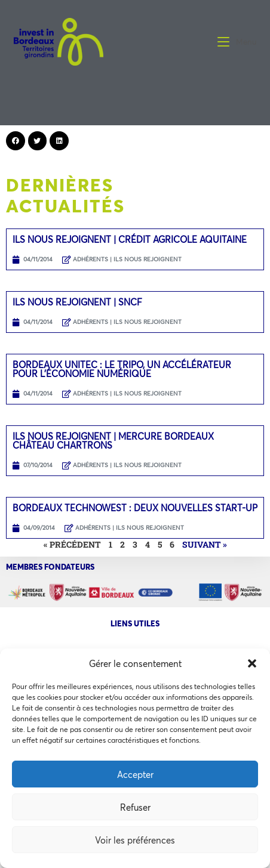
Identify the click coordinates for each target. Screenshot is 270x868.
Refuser (135, 807)
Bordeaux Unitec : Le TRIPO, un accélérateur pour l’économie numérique (122, 369)
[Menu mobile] (237, 42)
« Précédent (72, 544)
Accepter (135, 774)
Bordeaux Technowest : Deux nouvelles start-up (135, 508)
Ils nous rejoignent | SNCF (77, 302)
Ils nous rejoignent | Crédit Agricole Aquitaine (130, 239)
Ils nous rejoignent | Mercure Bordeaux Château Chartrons (113, 441)
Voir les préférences (135, 840)
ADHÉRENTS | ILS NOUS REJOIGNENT (127, 259)
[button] (252, 663)
